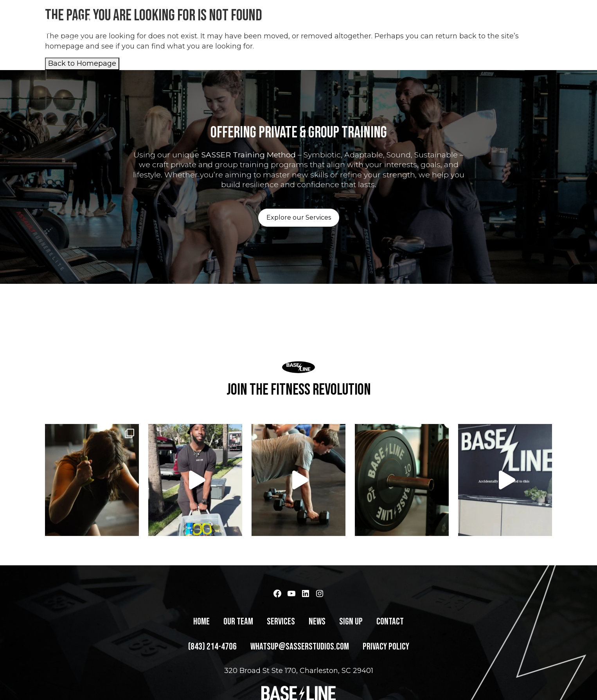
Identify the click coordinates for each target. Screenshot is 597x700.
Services (392, 29)
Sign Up (460, 29)
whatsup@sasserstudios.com (300, 674)
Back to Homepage (82, 63)
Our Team (350, 29)
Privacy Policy (386, 674)
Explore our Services (299, 217)
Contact (498, 29)
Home (314, 29)
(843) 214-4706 (549, 29)
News (427, 29)
